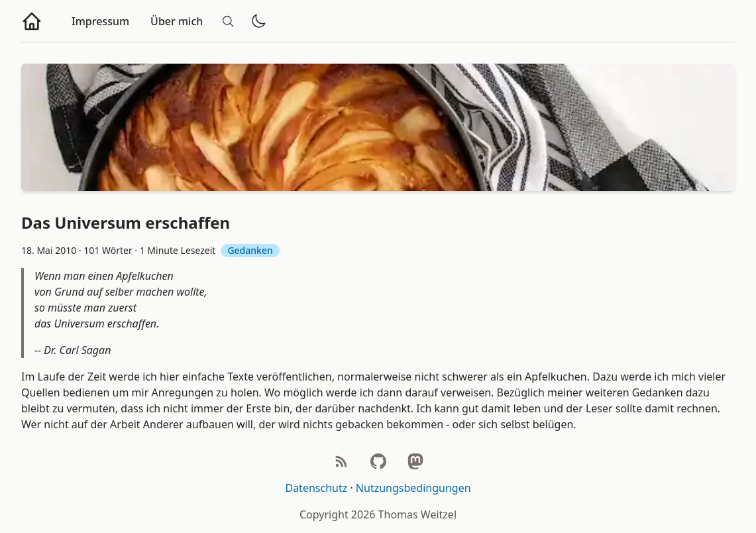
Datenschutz (316, 488)
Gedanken (250, 251)
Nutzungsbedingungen (413, 488)
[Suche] (228, 21)
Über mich (177, 21)
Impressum (100, 21)
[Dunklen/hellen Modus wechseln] (258, 21)
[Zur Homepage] (32, 21)
